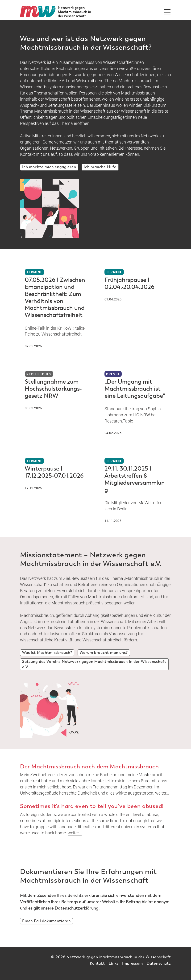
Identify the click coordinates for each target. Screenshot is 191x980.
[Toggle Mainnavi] (166, 12)
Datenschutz (159, 963)
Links (114, 963)
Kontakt (97, 963)
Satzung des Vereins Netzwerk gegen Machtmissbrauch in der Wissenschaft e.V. (94, 664)
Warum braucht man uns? (104, 653)
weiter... (162, 793)
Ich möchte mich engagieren (49, 167)
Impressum (133, 963)
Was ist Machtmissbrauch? (47, 653)
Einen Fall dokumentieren (46, 921)
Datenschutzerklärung (77, 908)
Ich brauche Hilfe (100, 167)
